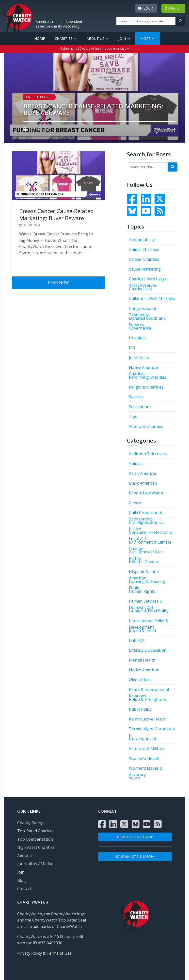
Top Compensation (35, 839)
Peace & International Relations (149, 691)
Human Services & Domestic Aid (146, 602)
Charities (66, 38)
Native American (144, 670)
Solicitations (140, 407)
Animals (136, 463)
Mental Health (142, 660)
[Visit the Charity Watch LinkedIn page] (147, 202)
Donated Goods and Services (147, 319)
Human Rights (142, 591)
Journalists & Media (135, 857)
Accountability (142, 240)
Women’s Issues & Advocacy (146, 769)
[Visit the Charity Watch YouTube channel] (147, 214)
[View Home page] (18, 17)
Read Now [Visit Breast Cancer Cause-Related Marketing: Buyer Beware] (58, 283)
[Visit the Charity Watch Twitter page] (161, 202)
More (148, 38)
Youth (134, 778)
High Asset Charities (36, 847)
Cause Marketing (145, 269)
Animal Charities (144, 249)
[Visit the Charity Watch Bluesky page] (133, 214)
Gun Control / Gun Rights (146, 553)
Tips (133, 417)
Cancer (135, 503)
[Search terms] (147, 167)
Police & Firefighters (147, 699)
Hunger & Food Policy (149, 611)
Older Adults (140, 680)
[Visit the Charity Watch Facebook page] (133, 202)
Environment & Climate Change (150, 543)
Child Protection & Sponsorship (146, 514)
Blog (22, 880)
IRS (132, 348)
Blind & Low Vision (146, 493)
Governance (140, 328)
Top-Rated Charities (36, 831)
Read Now (164, 129)
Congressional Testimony (142, 310)
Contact (24, 889)
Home (39, 38)
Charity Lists (140, 289)
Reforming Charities (148, 377)
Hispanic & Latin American (144, 573)
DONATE (172, 8)
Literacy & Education (148, 650)
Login (146, 8)
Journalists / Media (35, 864)
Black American (143, 483)
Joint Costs (139, 358)
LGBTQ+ (137, 640)
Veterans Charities (146, 426)
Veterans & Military (147, 749)
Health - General (144, 562)
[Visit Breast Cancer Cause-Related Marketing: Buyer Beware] (58, 214)
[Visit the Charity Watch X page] (124, 824)
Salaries (136, 397)
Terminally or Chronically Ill (152, 730)
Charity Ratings (31, 823)
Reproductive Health (148, 719)
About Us (98, 38)
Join (125, 38)
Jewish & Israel (142, 631)
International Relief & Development (149, 622)
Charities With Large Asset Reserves (148, 280)
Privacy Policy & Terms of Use (44, 953)
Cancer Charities (144, 259)
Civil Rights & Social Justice (147, 524)
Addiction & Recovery (148, 454)
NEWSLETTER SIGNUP (135, 837)
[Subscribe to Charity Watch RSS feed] (161, 214)
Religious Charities (146, 387)
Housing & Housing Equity (147, 583)
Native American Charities (144, 368)
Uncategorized (142, 739)
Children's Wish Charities (152, 299)
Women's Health (144, 758)
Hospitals (138, 338)
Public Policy (140, 709)
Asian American (143, 473)
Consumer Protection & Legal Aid (151, 533)
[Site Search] (146, 21)
